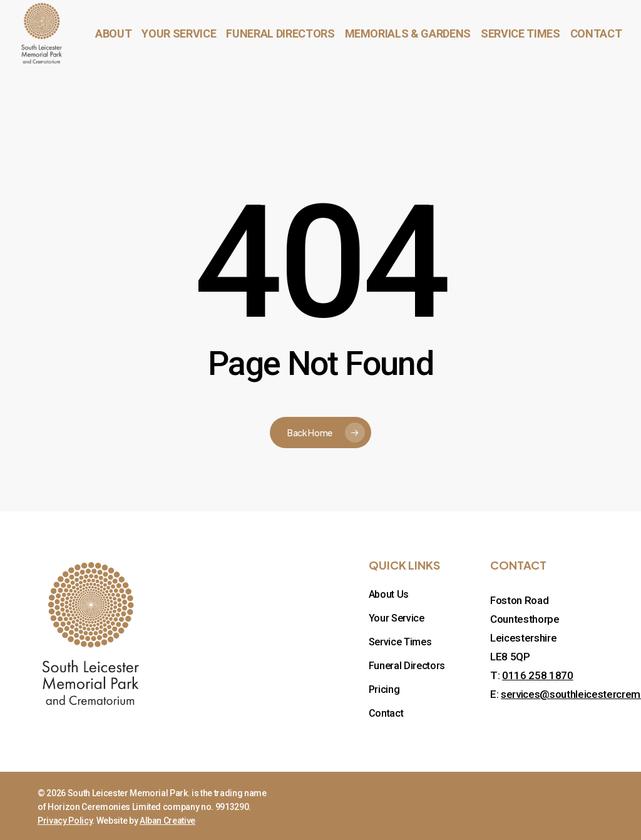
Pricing (384, 689)
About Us (389, 594)
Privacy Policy (65, 821)
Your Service (397, 618)
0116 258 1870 (538, 675)
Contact (386, 713)
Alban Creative (167, 821)
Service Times (400, 642)
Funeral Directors (407, 666)
